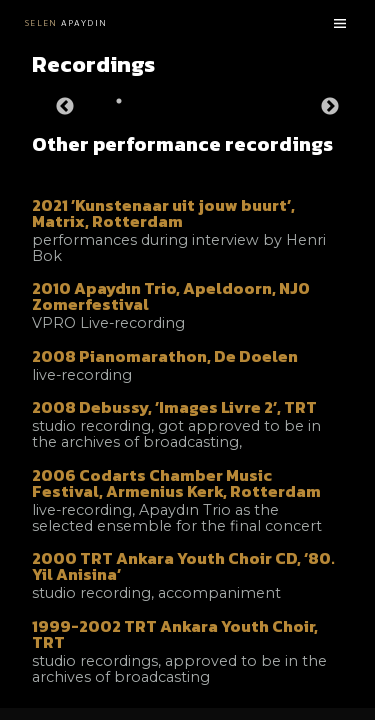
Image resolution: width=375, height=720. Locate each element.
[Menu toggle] (340, 24)
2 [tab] (160, 101)
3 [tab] (201, 101)
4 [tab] (242, 101)
